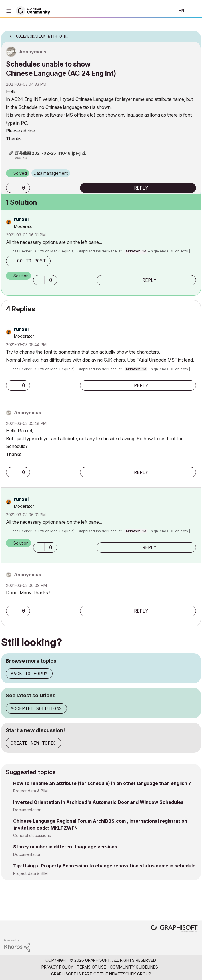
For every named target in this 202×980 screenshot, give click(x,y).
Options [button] (193, 35)
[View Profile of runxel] (21, 219)
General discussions (32, 835)
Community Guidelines (134, 967)
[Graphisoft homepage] (174, 929)
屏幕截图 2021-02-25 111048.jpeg (48, 153)
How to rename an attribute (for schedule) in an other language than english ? (102, 783)
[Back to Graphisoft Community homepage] (35, 10)
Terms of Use (91, 967)
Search (162, 11)
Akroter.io (136, 252)
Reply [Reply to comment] (149, 280)
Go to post (31, 261)
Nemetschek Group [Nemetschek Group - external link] (130, 974)
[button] (12, 188)
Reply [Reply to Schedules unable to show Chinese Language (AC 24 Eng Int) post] (141, 188)
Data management (51, 173)
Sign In (193, 11)
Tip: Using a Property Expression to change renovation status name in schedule (104, 866)
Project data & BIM (30, 791)
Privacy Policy (57, 967)
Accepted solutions (36, 708)
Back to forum (29, 674)
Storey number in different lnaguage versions (65, 847)
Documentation (27, 810)
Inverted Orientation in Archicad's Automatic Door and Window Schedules (98, 802)
